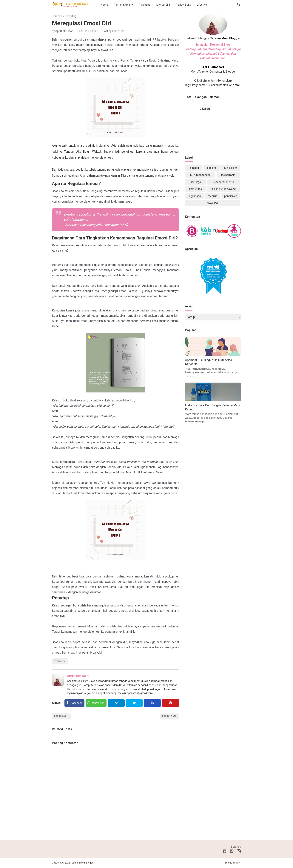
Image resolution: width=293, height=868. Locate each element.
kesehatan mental (224, 182)
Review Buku (183, 5)
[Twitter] (96, 703)
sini (205, 81)
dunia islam (230, 168)
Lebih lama (169, 716)
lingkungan (194, 196)
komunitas (196, 189)
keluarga (196, 182)
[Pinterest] (171, 703)
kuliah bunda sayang (224, 189)
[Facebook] (74, 703)
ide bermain (228, 175)
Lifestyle (202, 5)
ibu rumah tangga (200, 175)
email (236, 85)
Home (104, 5)
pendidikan (231, 196)
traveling (213, 203)
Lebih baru (61, 716)
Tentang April (122, 5)
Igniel (238, 863)
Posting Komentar (113, 31)
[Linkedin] (152, 703)
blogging (212, 168)
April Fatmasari (78, 676)
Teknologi (194, 168)
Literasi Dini (163, 5)
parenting (61, 661)
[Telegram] (116, 703)
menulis (212, 196)
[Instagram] (239, 852)
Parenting (145, 5)
